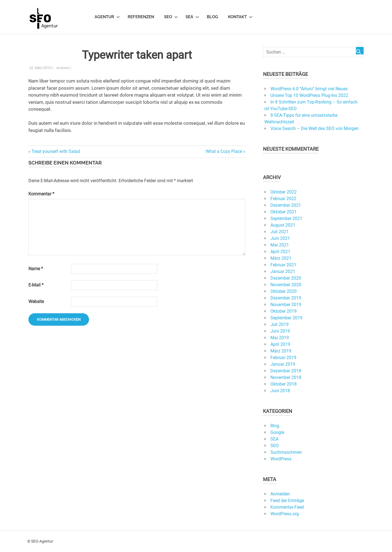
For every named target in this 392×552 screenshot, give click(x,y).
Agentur (107, 17)
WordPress (281, 459)
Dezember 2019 (286, 298)
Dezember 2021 (286, 205)
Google (277, 432)
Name (36, 269)
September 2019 (286, 318)
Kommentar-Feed (287, 507)
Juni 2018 (280, 391)
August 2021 (283, 225)
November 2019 (286, 305)
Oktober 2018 (284, 384)
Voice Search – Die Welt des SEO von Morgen (315, 128)
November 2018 (286, 377)
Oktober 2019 (284, 311)
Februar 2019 (283, 358)
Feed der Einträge (287, 501)
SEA (192, 17)
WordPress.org (285, 514)
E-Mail (36, 285)
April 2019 (280, 344)
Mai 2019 (280, 338)
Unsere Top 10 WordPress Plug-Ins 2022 (309, 95)
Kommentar (41, 194)
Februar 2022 (283, 199)
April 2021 (280, 252)
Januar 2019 (283, 364)
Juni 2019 (280, 331)
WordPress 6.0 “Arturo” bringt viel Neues (309, 89)
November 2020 (286, 285)
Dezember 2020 (286, 278)
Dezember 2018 (286, 371)
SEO (171, 17)
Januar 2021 (283, 271)
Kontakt (240, 17)
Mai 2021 (280, 245)
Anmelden (280, 494)
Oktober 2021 (284, 212)
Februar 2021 (283, 265)
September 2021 (286, 218)
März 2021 (281, 258)
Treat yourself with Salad (56, 151)
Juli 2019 (280, 324)
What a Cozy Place (224, 151)
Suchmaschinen (286, 452)
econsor (63, 68)
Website (36, 302)
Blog (212, 17)
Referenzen (141, 17)
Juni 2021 (280, 238)
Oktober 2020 (284, 291)
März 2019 (281, 351)
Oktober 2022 (284, 192)
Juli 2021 (280, 232)
